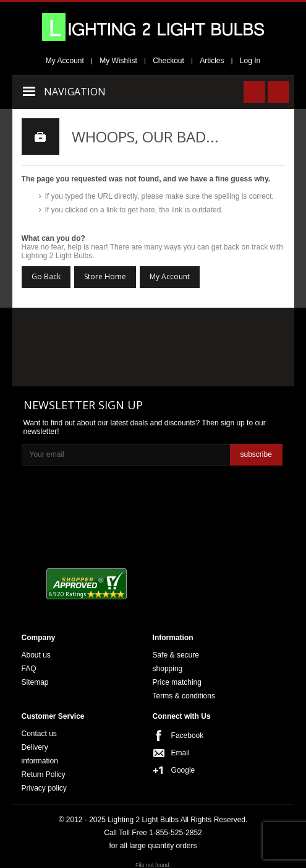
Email (181, 753)
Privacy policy (44, 788)
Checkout (168, 61)
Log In (250, 61)
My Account (65, 61)
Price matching (177, 682)
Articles (212, 61)
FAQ (29, 669)
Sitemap (35, 682)
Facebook (188, 736)
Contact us (39, 734)
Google (183, 770)
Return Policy (44, 775)
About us (36, 655)
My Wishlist (118, 61)
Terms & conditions (184, 696)
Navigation (75, 92)
